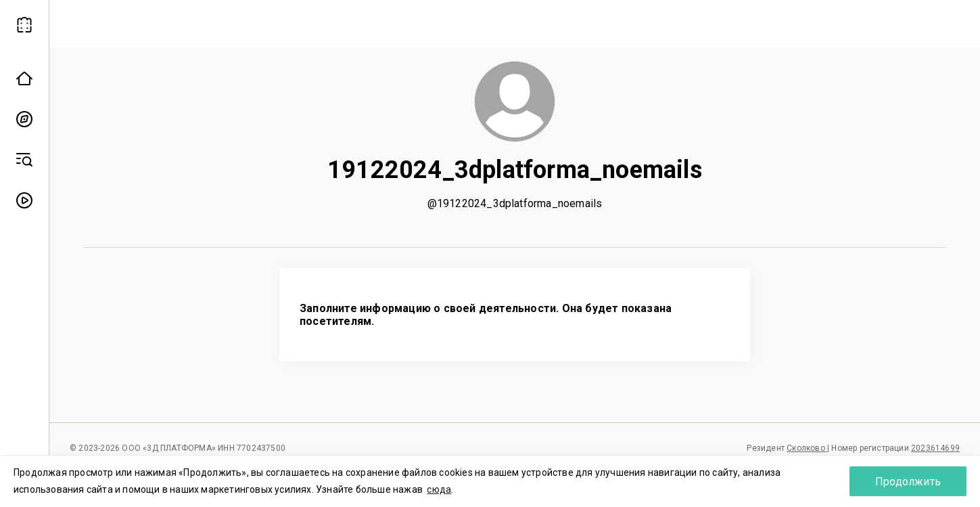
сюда (439, 489)
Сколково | (808, 448)
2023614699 (935, 448)
